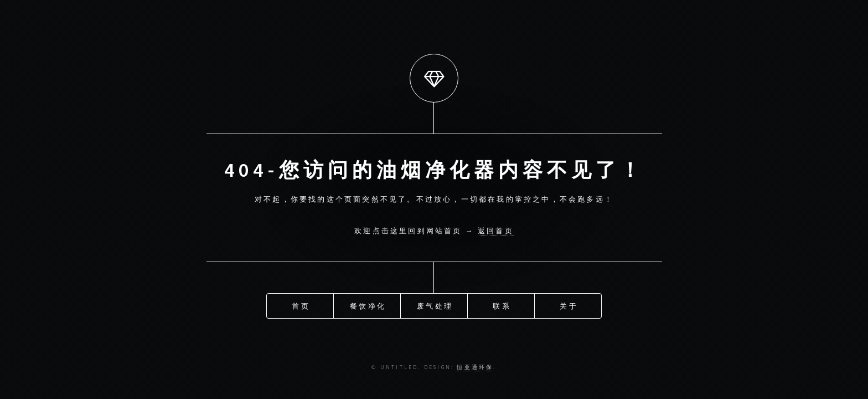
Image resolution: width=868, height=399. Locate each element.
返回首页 (496, 231)
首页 (301, 305)
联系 (502, 305)
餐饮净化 (368, 305)
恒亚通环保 (475, 367)
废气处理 (435, 305)
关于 (569, 305)
